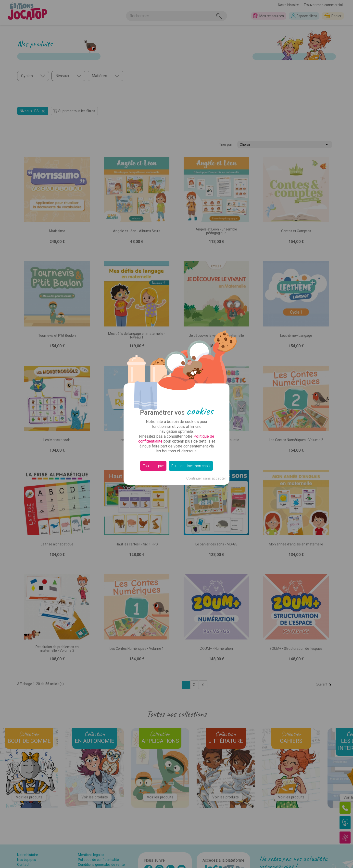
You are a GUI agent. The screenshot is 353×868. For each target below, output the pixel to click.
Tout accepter (153, 466)
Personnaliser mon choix (191, 466)
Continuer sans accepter (206, 478)
